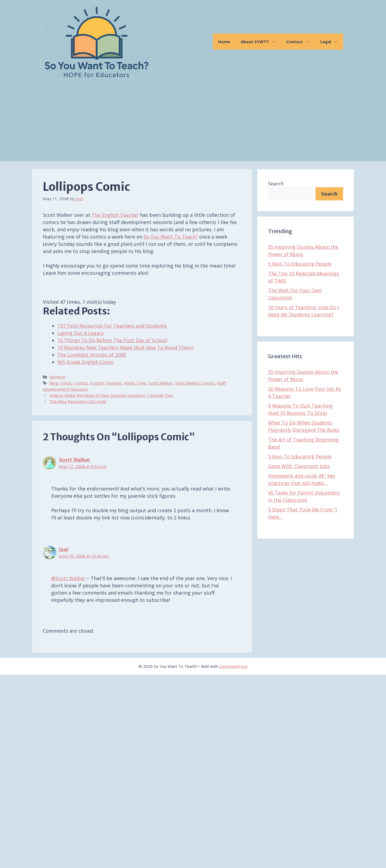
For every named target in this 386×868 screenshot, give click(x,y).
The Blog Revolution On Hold (78, 401)
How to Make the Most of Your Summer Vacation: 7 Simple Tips (111, 395)
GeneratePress (233, 666)
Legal (332, 42)
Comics (81, 383)
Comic (66, 383)
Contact (301, 42)
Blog (54, 383)
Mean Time (135, 383)
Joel (64, 549)
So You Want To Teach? (171, 237)
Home (224, 42)
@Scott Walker (68, 578)
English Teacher (106, 383)
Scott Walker (161, 383)
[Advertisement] (193, 124)
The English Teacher (115, 215)
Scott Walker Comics (195, 383)
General (57, 377)
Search (276, 184)
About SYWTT (261, 42)
